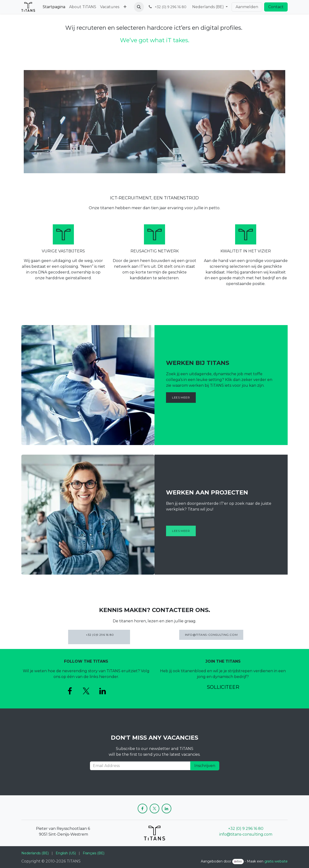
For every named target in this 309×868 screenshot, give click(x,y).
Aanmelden (247, 7)
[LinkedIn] (102, 691)
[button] (139, 7)
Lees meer (181, 397)
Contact (276, 7)
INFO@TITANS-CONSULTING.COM (211, 635)
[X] (86, 691)
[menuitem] (54, 7)
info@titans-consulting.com (246, 834)
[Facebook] (70, 691)
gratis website (276, 861)
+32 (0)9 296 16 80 (99, 637)
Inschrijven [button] (205, 766)
